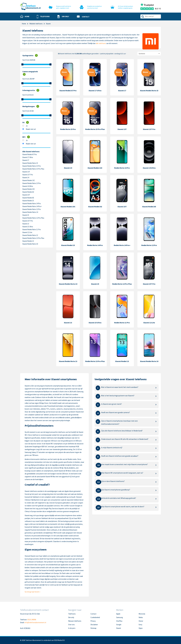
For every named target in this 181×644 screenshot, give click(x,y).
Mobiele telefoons (36, 24)
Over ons (71, 625)
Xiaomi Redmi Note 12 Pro (32, 209)
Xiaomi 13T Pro (28, 175)
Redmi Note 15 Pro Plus (95, 129)
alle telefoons (101, 43)
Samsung (120, 617)
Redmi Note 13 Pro (122, 168)
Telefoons (72, 614)
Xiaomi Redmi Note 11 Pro (32, 229)
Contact (93, 614)
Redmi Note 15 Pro (68, 129)
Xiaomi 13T (26, 172)
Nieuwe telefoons (75, 621)
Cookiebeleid (95, 617)
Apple (118, 614)
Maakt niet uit (31, 129)
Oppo (141, 628)
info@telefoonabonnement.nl (35, 622)
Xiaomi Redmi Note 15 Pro (32, 166)
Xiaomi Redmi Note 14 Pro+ (32, 206)
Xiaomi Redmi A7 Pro (30, 154)
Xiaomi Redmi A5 (28, 198)
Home (24, 24)
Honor (141, 621)
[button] (43, 17)
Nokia (141, 617)
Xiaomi (119, 628)
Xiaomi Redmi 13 (28, 241)
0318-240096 (32, 620)
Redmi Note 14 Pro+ (122, 245)
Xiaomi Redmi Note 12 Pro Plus (33, 218)
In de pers (72, 628)
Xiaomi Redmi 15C (29, 189)
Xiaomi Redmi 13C (29, 180)
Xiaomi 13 (26, 224)
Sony (140, 625)
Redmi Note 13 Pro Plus (95, 361)
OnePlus (119, 621)
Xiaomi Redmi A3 (28, 192)
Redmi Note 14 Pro (95, 245)
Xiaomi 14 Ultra (28, 186)
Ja (27, 126)
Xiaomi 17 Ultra (28, 157)
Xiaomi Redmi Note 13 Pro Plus (33, 238)
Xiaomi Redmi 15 (28, 201)
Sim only (71, 617)
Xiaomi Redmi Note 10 (30, 244)
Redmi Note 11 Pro (122, 323)
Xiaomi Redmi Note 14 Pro (32, 203)
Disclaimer (94, 625)
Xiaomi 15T (26, 195)
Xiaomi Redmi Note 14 (30, 212)
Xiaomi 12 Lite (27, 232)
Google (119, 625)
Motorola (142, 614)
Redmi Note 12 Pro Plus (122, 284)
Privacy (93, 621)
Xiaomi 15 (26, 215)
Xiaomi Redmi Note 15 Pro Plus (33, 169)
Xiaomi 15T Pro (28, 221)
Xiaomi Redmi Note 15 (30, 163)
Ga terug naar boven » (32, 592)
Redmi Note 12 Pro (149, 245)
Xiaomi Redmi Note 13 (30, 235)
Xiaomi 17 (26, 160)
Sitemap (93, 628)
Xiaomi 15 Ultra (28, 227)
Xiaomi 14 (26, 178)
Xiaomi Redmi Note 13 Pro (32, 183)
